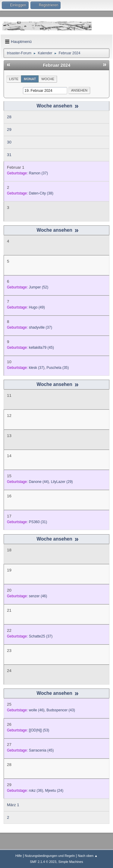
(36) (36, 791)
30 (9, 142)
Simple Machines (71, 862)
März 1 (13, 805)
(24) (54, 791)
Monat (30, 79)
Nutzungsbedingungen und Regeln (50, 856)
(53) (39, 730)
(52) (39, 287)
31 (9, 155)
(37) (38, 173)
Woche (48, 79)
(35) (58, 368)
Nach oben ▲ (88, 856)
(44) (39, 482)
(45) (41, 348)
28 (9, 117)
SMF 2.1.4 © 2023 (43, 862)
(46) (38, 596)
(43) (61, 710)
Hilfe (19, 856)
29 (9, 130)
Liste (14, 79)
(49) (37, 307)
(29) (62, 482)
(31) (38, 522)
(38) (41, 193)
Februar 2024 (56, 65)
